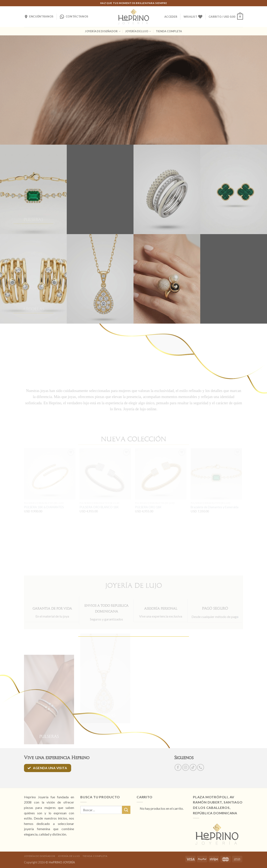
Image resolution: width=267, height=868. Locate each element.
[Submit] (126, 810)
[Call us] (201, 767)
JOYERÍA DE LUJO (138, 31)
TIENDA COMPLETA (169, 31)
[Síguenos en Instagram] (186, 767)
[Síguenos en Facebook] (178, 767)
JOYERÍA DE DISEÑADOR (103, 31)
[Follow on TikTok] (193, 767)
